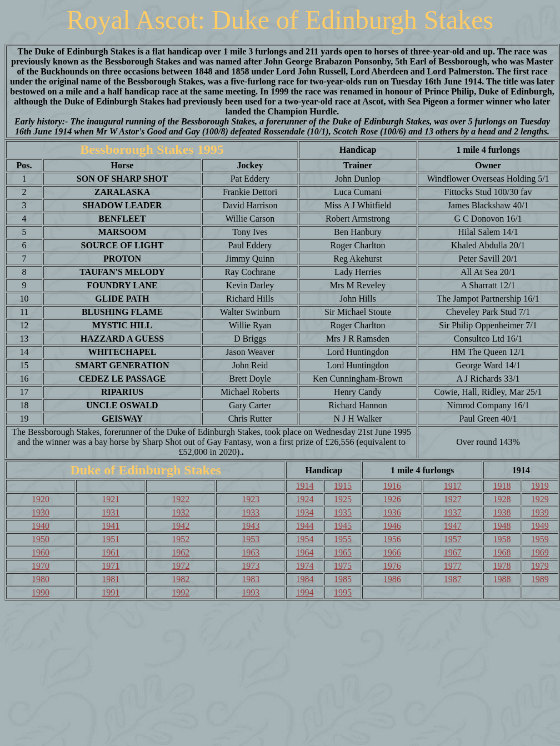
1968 (502, 552)
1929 (540, 499)
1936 (392, 512)
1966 (392, 552)
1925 (343, 499)
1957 (453, 539)
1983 (251, 579)
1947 (453, 526)
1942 (181, 526)
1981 (111, 579)
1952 (181, 539)
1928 (502, 499)
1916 (392, 486)
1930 (41, 512)
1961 (111, 552)
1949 (540, 526)
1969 (540, 552)
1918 (502, 486)
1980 (41, 579)
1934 (305, 512)
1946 (392, 526)
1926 (392, 499)
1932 (181, 512)
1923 (251, 499)
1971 (111, 566)
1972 (181, 566)
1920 (41, 499)
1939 (540, 512)
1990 (41, 592)
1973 (251, 566)
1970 (41, 566)
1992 (181, 592)
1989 (540, 579)
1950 (41, 539)
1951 (111, 539)
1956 (392, 539)
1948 (502, 526)
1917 (453, 486)
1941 (111, 526)
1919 (540, 486)
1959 (540, 539)
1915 (343, 486)
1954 (305, 539)
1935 (343, 512)
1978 (502, 566)
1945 (343, 526)
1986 (392, 579)
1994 (305, 592)
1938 (502, 512)
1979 (540, 566)
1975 (343, 566)
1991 (111, 592)
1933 (251, 512)
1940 (41, 526)
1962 (181, 552)
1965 (343, 552)
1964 (305, 552)
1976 (392, 566)
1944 (305, 526)
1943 (251, 526)
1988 (502, 579)
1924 (305, 499)
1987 (453, 579)
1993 (251, 592)
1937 (453, 512)
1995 (343, 592)
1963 (251, 552)
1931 (111, 512)
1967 (453, 552)
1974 (305, 566)
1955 (343, 539)
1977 (453, 566)
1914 (305, 486)
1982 (181, 579)
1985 (343, 579)
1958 (502, 539)
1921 (111, 499)
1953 (251, 539)
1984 (305, 579)
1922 (181, 499)
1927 (453, 499)
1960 (41, 552)
